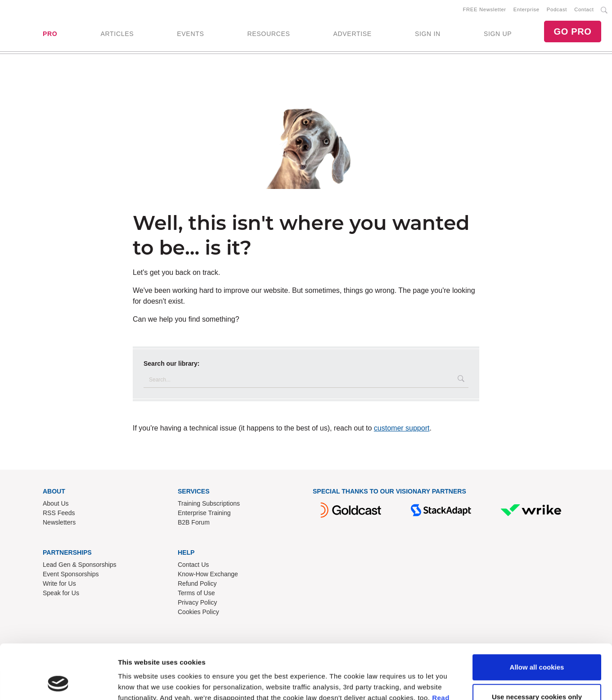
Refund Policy (197, 583)
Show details (139, 682)
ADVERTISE (352, 34)
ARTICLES (117, 34)
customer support (402, 428)
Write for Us (59, 583)
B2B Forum (194, 522)
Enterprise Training (204, 513)
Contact (584, 9)
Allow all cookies (537, 616)
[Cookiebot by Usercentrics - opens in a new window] (58, 682)
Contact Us (193, 565)
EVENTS (190, 34)
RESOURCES (268, 34)
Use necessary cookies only (537, 645)
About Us (56, 503)
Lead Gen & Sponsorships (79, 565)
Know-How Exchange (208, 574)
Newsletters (59, 522)
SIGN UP (498, 34)
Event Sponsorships (71, 574)
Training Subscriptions (209, 503)
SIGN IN (428, 34)
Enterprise (526, 9)
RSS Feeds (59, 513)
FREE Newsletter (485, 9)
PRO (50, 34)
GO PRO (572, 31)
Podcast (557, 9)
